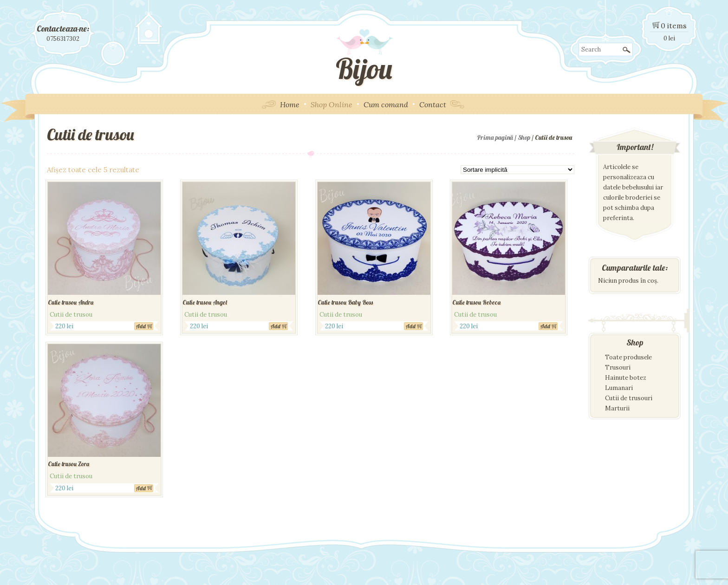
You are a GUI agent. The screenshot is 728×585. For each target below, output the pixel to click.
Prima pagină (495, 137)
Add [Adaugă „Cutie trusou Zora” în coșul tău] (141, 488)
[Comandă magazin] (517, 170)
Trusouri (618, 367)
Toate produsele (628, 357)
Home (290, 104)
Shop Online (331, 104)
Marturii (617, 408)
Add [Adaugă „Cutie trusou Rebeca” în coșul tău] (545, 326)
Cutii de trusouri (629, 398)
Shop (524, 137)
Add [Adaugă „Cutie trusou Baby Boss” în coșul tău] (411, 326)
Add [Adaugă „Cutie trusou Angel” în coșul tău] (276, 326)
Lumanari (619, 388)
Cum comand (386, 104)
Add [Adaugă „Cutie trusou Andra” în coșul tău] (141, 326)
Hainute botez (626, 378)
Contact (433, 104)
